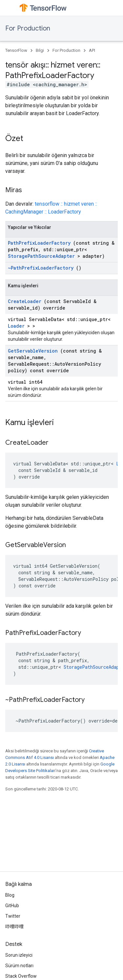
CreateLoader (25, 301)
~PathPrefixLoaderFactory (41, 268)
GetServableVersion (33, 351)
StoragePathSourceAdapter (41, 256)
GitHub (12, 906)
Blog (10, 895)
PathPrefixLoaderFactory (39, 243)
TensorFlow (16, 50)
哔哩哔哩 (14, 927)
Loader (16, 326)
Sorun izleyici (19, 955)
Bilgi (40, 50)
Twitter (13, 916)
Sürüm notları (19, 966)
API (92, 50)
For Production (28, 28)
